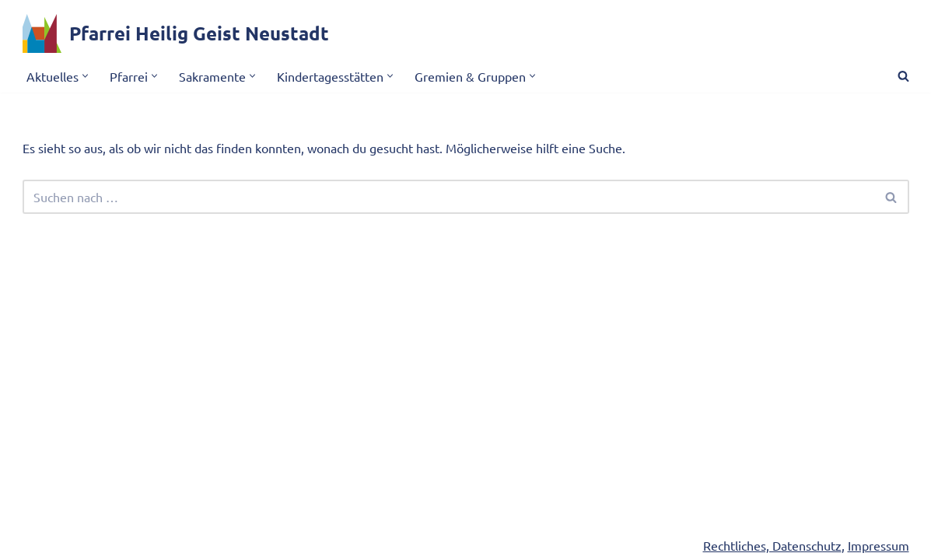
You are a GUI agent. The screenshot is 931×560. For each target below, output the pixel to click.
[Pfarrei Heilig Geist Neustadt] (176, 33)
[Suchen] (903, 76)
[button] (85, 76)
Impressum (878, 545)
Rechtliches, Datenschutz (772, 545)
